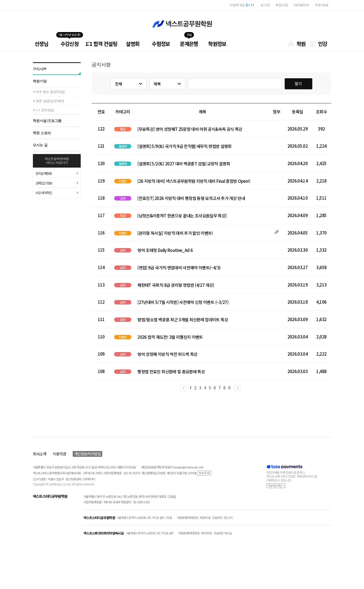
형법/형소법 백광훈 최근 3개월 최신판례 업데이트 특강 (183, 320)
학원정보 (217, 44)
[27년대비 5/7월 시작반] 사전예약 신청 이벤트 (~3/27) (183, 302)
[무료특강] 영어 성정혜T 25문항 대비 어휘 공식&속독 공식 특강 (190, 129)
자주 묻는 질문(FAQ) (50, 92)
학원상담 (40, 81)
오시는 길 (40, 145)
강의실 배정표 (44, 173)
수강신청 (70, 44)
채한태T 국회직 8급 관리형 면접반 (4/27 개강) (176, 285)
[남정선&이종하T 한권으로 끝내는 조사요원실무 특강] (182, 216)
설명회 (133, 44)
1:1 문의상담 (45, 110)
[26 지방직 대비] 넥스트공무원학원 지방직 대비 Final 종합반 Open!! (194, 181)
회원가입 (282, 5)
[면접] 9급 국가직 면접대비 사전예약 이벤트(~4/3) (179, 268)
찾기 (298, 84)
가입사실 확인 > (276, 485)
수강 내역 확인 (44, 193)
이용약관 (59, 454)
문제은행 (189, 44)
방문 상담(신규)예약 (50, 101)
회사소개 (40, 454)
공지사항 (40, 69)
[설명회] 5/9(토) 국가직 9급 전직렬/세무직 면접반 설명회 (184, 146)
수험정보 (161, 44)
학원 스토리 (42, 133)
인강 (323, 44)
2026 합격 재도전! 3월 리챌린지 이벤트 (170, 337)
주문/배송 (322, 5)
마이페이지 (301, 5)
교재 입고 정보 (44, 183)
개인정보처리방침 (87, 454)
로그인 (265, 5)
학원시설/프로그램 (47, 121)
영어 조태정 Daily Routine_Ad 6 (165, 250)
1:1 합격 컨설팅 (101, 44)
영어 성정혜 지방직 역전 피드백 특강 (167, 354)
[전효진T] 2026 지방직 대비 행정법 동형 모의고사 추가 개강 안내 (191, 198)
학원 (301, 44)
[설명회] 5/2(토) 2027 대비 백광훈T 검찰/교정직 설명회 (184, 164)
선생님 (41, 44)
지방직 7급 (241, 5)
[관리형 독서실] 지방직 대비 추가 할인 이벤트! (175, 233)
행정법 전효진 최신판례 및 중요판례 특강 (171, 372)
